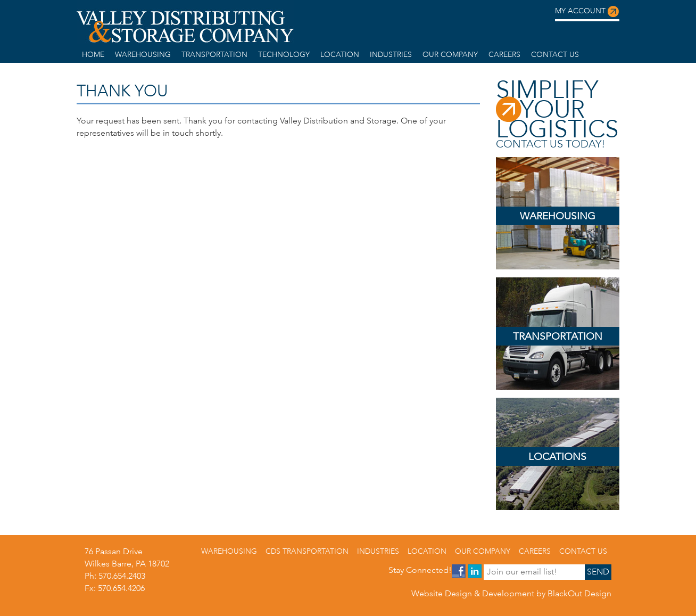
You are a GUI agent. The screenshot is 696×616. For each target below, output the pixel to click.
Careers (504, 54)
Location (340, 54)
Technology (284, 54)
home (93, 54)
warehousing (143, 54)
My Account (587, 12)
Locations (557, 457)
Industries (391, 54)
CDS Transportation (307, 551)
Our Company (450, 54)
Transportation (214, 54)
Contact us (555, 54)
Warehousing (558, 216)
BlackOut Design (579, 593)
